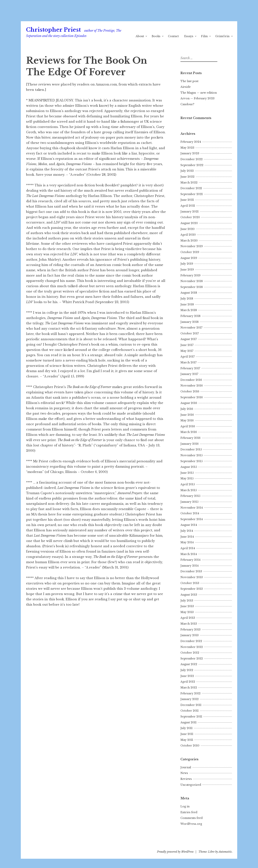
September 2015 (192, 461)
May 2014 (187, 542)
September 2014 (192, 519)
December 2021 (191, 188)
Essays (189, 36)
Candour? (187, 104)
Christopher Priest (53, 30)
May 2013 (187, 612)
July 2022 (187, 171)
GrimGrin (222, 36)
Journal (186, 767)
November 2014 (192, 508)
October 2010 (190, 746)
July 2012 (187, 670)
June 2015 (187, 473)
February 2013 (190, 630)
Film (204, 36)
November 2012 (192, 647)
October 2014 (190, 513)
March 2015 (189, 490)
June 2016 (187, 415)
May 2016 (187, 420)
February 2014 (190, 560)
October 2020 (190, 217)
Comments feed (192, 818)
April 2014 (188, 548)
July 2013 (187, 601)
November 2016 (192, 386)
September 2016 (192, 397)
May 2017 (187, 351)
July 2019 (187, 264)
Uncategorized (191, 785)
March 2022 (189, 183)
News (184, 773)
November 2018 (192, 281)
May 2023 (187, 148)
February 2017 (190, 368)
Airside (186, 87)
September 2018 (192, 287)
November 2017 (191, 328)
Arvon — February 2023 (197, 98)
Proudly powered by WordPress (175, 852)
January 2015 (189, 502)
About (140, 36)
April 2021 (188, 206)
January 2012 (190, 699)
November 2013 (192, 577)
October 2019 (190, 252)
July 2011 (187, 728)
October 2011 (190, 711)
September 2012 (192, 659)
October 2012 (190, 653)
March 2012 (189, 688)
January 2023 (190, 153)
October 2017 (190, 333)
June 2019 (187, 270)
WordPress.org (191, 824)
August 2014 (189, 525)
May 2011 (187, 740)
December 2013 (191, 571)
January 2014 (190, 566)
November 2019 (192, 246)
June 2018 (187, 304)
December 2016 (191, 380)
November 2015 (192, 455)
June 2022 (187, 177)
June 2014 (187, 537)
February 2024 (191, 142)
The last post (189, 81)
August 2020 (189, 223)
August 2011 (188, 722)
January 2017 (189, 374)
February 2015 (190, 496)
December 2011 (191, 705)
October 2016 (190, 391)
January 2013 (190, 635)
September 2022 (192, 165)
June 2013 (187, 606)
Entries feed (189, 812)
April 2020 (188, 235)
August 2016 (189, 403)
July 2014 (187, 531)
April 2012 (188, 682)
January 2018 (190, 322)
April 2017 (188, 357)
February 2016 (190, 438)
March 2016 (189, 432)
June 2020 (188, 229)
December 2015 (191, 449)
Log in (185, 806)
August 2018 (189, 293)
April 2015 (188, 484)
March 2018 (189, 310)
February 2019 (190, 275)
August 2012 (189, 664)
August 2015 (189, 467)
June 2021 (187, 200)
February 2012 (190, 693)
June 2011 (187, 734)
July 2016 (187, 409)
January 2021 (190, 212)
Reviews (186, 779)
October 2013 (190, 583)
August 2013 (189, 595)
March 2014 (189, 554)
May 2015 (187, 478)
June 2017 (187, 345)
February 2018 (190, 316)
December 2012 (191, 641)
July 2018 (187, 299)
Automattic (225, 852)
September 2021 (192, 194)
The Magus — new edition (199, 93)
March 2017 (188, 362)
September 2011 (191, 717)
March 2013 (189, 624)
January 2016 (190, 444)
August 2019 (189, 258)
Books (156, 36)
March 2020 (189, 241)
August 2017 (189, 339)
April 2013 (188, 618)
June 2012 (187, 676)
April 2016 (188, 426)
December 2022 (192, 159)
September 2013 (192, 589)
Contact (173, 36)
